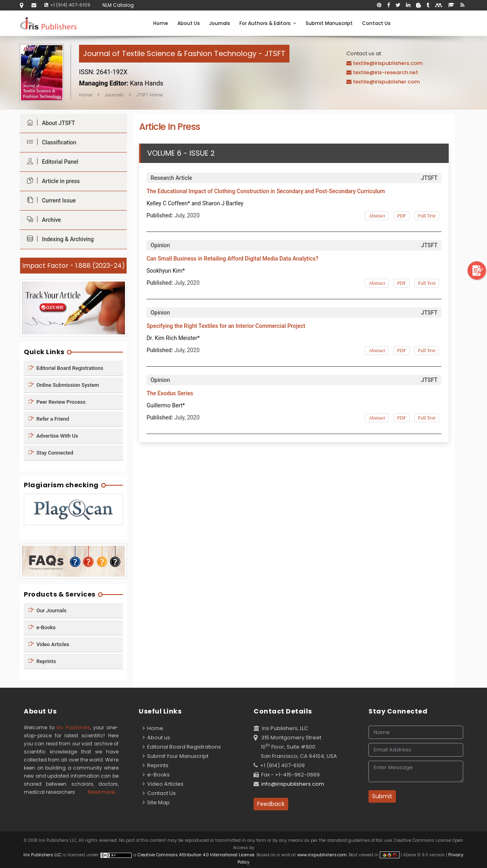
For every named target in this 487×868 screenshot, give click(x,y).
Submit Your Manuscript (176, 756)
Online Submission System (63, 385)
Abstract (377, 216)
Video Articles (49, 644)
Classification (50, 142)
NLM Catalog (118, 5)
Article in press (51, 181)
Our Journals (47, 610)
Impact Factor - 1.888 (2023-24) (74, 266)
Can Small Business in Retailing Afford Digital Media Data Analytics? (232, 259)
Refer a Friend (48, 418)
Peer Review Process (57, 402)
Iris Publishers (73, 727)
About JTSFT (49, 123)
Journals (220, 23)
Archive (42, 220)
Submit (382, 796)
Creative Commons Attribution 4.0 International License (196, 855)
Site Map (156, 802)
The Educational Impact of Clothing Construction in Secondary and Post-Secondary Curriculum (265, 191)
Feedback (271, 804)
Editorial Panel (51, 162)
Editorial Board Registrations (66, 368)
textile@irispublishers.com (388, 63)
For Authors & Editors (268, 23)
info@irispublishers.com (293, 784)
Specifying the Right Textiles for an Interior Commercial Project (226, 326)
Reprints (42, 661)
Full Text (427, 216)
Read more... (103, 792)
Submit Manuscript (329, 23)
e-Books (42, 627)
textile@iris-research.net (385, 72)
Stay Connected (51, 452)
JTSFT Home (150, 95)
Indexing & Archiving (58, 239)
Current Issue (49, 200)
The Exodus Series (170, 393)
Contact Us (376, 23)
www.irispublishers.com (322, 855)
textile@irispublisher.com (386, 82)
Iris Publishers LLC (43, 855)
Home (161, 23)
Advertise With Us (53, 435)
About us (156, 738)
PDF (402, 216)
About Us (189, 23)
